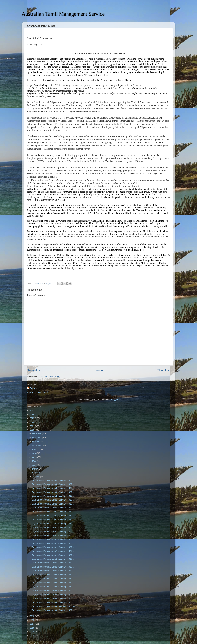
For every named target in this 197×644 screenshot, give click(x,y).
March (35, 469)
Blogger (114, 399)
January (36, 477)
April (35, 465)
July (34, 453)
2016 (32, 628)
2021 (32, 426)
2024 (32, 414)
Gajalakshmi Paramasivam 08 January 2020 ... (53, 579)
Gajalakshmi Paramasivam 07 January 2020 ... (53, 583)
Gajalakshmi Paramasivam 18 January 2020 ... (53, 527)
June (35, 457)
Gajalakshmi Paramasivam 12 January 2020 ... (53, 559)
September (38, 445)
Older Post (164, 370)
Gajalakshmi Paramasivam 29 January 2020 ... (53, 488)
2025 (32, 410)
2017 (32, 624)
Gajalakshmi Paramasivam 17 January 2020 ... (53, 531)
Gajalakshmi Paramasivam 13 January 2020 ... (53, 551)
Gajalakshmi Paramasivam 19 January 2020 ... (53, 523)
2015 (32, 632)
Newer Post (34, 370)
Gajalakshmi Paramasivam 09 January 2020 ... (53, 575)
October (36, 441)
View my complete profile (38, 392)
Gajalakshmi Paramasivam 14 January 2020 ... (53, 547)
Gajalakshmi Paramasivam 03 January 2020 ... (53, 598)
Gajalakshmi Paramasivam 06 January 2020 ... (53, 586)
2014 (32, 636)
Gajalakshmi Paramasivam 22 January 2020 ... (53, 512)
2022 (32, 422)
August (36, 449)
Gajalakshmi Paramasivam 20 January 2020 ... (53, 520)
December (37, 433)
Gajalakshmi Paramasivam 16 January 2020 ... (53, 535)
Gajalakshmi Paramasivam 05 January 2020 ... (53, 590)
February (37, 473)
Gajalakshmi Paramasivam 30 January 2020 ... (53, 484)
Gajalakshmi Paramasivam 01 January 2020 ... (53, 610)
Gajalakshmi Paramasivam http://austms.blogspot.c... (56, 606)
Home (99, 370)
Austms (33, 388)
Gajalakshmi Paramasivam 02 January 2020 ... (53, 602)
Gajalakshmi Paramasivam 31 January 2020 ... (53, 480)
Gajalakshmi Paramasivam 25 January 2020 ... (53, 504)
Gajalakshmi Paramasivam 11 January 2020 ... (53, 563)
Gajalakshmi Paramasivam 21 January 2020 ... (53, 516)
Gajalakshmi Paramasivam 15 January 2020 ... (53, 539)
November (37, 437)
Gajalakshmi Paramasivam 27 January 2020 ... (53, 496)
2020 (32, 430)
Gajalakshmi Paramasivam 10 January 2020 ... (53, 567)
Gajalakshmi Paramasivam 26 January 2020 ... (53, 500)
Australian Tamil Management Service (63, 14)
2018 (32, 620)
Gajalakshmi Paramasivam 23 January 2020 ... (53, 508)
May (34, 461)
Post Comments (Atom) (50, 377)
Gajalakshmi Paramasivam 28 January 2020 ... (53, 492)
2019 (32, 616)
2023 (32, 418)
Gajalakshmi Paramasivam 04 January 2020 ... (53, 594)
